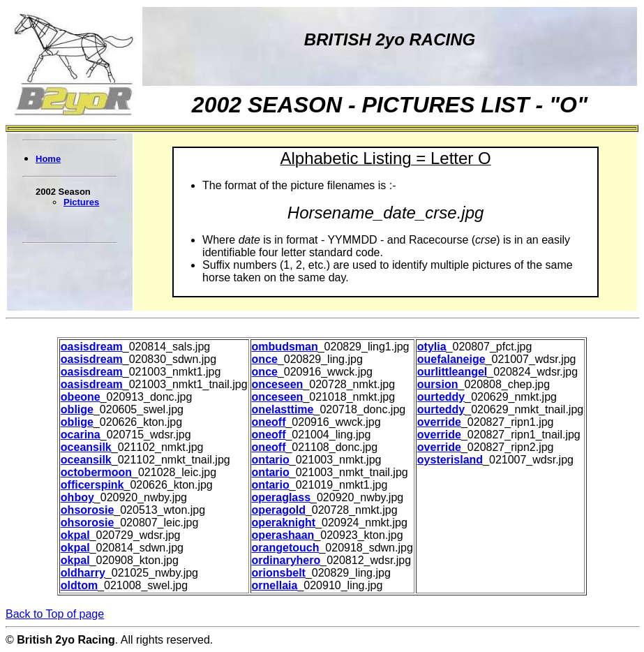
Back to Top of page (55, 614)
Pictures (81, 202)
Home (48, 159)
